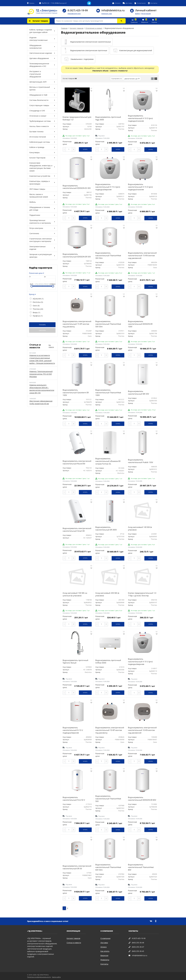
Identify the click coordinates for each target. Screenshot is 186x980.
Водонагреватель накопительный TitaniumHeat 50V (108, 799)
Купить (85, 149)
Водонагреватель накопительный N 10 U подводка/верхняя (73, 730)
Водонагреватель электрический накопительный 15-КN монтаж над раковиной (142, 256)
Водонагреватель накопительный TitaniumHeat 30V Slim (108, 256)
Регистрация (146, 14)
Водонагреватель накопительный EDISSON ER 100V (140, 324)
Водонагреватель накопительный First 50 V (74, 799)
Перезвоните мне (74, 14)
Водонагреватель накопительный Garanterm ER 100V (76, 393)
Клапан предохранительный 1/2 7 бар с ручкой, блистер (142, 594)
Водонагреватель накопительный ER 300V (106, 528)
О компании (105, 938)
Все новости (51, 346)
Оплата (103, 947)
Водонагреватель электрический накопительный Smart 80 (77, 530)
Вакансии (104, 955)
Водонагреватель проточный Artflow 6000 (108, 662)
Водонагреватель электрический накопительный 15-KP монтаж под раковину (77, 324)
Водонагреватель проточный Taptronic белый (75, 662)
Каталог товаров (38, 21)
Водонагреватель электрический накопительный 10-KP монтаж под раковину (110, 730)
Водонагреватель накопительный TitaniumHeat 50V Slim (108, 324)
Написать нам (107, 14)
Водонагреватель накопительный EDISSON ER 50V (77, 255)
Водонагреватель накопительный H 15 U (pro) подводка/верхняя (108, 187)
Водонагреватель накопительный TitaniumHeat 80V (141, 867)
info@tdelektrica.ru (113, 10)
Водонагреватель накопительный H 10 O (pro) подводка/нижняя (140, 118)
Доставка (104, 943)
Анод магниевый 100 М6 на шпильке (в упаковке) (75, 594)
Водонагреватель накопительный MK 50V (138, 393)
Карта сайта (56, 977)
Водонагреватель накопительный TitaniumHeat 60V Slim (108, 867)
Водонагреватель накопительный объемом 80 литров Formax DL (108, 461)
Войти (137, 14)
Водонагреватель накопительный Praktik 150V (141, 461)
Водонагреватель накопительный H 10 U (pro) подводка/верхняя (140, 662)
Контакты (104, 964)
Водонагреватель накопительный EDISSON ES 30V (77, 187)
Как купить (105, 951)
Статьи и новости (74, 943)
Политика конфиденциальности (39, 977)
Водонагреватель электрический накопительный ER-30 (77, 867)
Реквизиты (105, 960)
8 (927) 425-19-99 (78, 10)
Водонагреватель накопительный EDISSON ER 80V (142, 799)
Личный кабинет (146, 10)
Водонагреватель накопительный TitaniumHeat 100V (108, 393)
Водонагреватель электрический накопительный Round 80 (77, 462)
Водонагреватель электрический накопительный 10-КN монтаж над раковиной (142, 730)
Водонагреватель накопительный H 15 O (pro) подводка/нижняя (140, 187)
